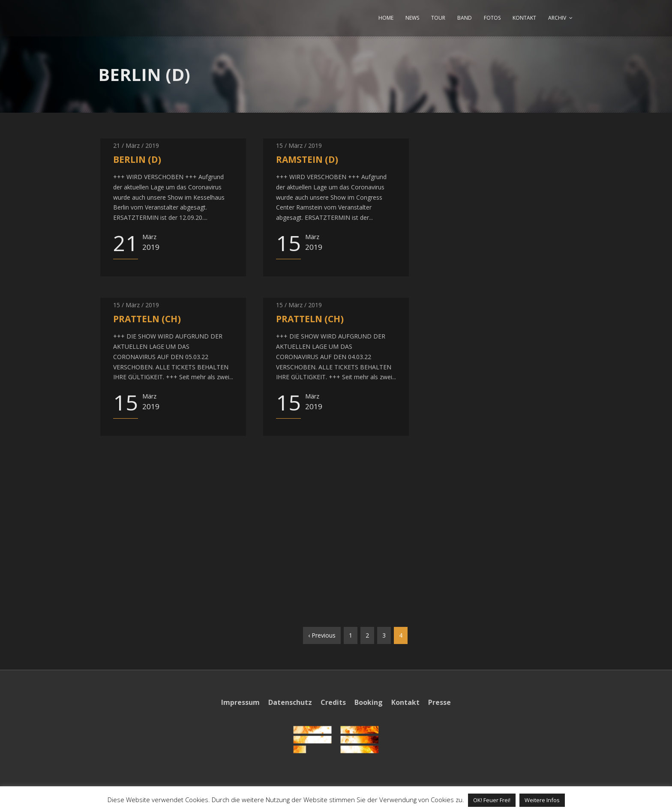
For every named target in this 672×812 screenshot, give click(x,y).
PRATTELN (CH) (147, 319)
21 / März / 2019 (136, 145)
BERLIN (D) (137, 159)
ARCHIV (557, 18)
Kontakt (405, 702)
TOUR (438, 18)
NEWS (412, 18)
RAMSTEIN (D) (307, 159)
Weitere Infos (542, 800)
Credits (333, 702)
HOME (386, 18)
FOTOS (492, 18)
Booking (369, 702)
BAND (465, 18)
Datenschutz (290, 702)
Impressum (240, 702)
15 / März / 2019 (299, 145)
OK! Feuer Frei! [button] (492, 800)
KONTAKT (524, 18)
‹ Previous (322, 635)
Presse (439, 702)
